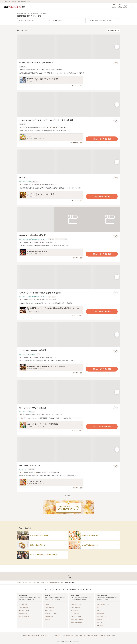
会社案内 (24, 636)
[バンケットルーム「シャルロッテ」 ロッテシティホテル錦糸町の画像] (69, 104)
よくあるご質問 (111, 636)
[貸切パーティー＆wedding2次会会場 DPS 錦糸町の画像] (69, 277)
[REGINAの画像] (69, 162)
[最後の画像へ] (117, 47)
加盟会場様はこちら (69, 636)
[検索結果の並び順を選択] (114, 31)
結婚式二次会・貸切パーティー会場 (50, 583)
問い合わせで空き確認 (102, 196)
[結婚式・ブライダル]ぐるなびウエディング (28, 583)
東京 (62, 583)
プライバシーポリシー (46, 636)
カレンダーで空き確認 (102, 139)
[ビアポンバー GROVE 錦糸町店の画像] (69, 334)
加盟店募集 (79, 636)
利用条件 (37, 636)
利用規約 (30, 636)
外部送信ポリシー (58, 636)
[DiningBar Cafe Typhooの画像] (69, 449)
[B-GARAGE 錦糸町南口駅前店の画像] (69, 219)
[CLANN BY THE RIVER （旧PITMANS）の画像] (69, 47)
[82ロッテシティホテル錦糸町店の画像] (69, 392)
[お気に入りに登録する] (116, 63)
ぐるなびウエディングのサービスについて (94, 636)
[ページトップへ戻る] (68, 576)
